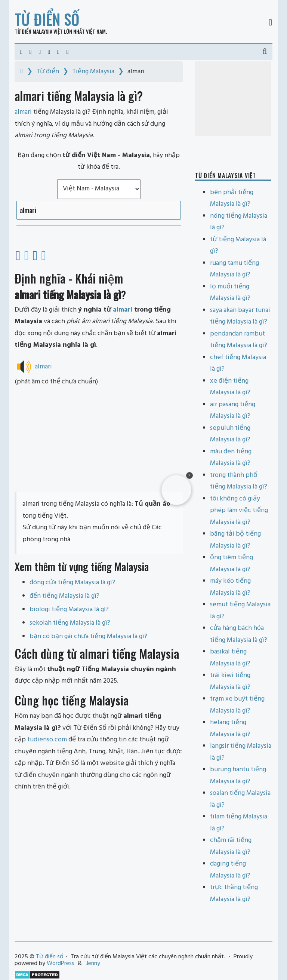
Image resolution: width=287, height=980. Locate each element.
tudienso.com (47, 740)
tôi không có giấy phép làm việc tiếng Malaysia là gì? (239, 511)
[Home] (22, 72)
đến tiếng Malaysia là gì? (64, 596)
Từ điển (48, 72)
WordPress (61, 964)
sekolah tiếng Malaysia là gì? (70, 623)
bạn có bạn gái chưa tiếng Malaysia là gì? (88, 636)
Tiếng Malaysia (93, 72)
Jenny (93, 964)
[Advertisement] (99, 440)
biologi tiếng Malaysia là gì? (69, 610)
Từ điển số (47, 19)
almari (123, 310)
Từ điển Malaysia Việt (39, 31)
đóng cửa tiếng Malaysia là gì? (72, 583)
